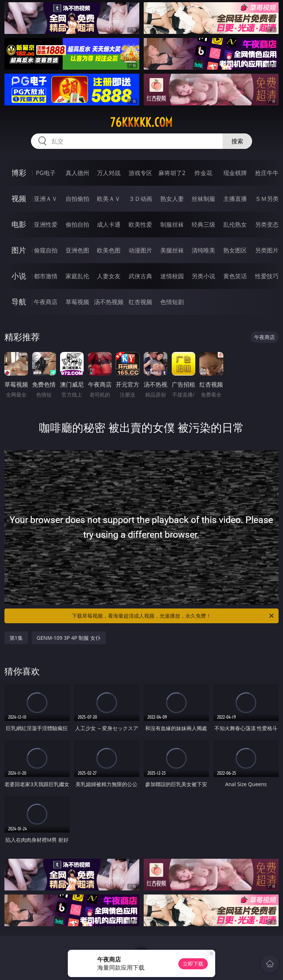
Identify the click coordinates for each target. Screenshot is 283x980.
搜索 (237, 141)
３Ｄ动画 (140, 199)
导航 (19, 302)
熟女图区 (235, 250)
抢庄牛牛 (267, 173)
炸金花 (203, 173)
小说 (19, 276)
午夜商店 (46, 302)
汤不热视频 (109, 302)
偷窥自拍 (46, 250)
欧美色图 (109, 250)
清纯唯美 (203, 250)
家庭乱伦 (77, 276)
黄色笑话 (235, 276)
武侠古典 (140, 276)
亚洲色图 (77, 250)
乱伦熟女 (235, 224)
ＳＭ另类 (267, 199)
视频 (19, 198)
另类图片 (267, 250)
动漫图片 (140, 250)
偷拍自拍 (77, 224)
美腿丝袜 (172, 250)
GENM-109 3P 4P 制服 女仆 (69, 638)
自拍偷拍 (77, 199)
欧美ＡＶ (109, 199)
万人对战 (109, 173)
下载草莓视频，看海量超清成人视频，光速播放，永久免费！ (173, 616)
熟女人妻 (172, 199)
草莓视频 (77, 302)
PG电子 (46, 173)
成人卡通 (109, 224)
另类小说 (203, 276)
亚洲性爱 (46, 224)
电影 (19, 224)
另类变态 (267, 224)
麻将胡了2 (172, 173)
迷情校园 (172, 276)
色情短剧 (172, 302)
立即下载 (193, 964)
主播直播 (235, 199)
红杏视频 (140, 302)
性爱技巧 (267, 276)
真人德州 (77, 173)
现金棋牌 (235, 173)
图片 (19, 250)
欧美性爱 (140, 224)
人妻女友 (109, 276)
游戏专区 (140, 173)
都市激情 (46, 276)
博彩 (19, 173)
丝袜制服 (203, 199)
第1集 (16, 638)
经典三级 (203, 224)
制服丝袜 (172, 224)
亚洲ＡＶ (46, 199)
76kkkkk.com (141, 122)
